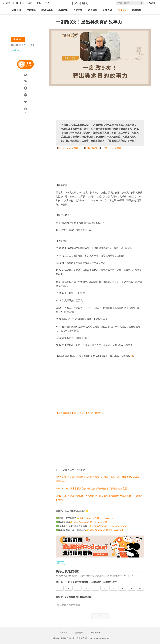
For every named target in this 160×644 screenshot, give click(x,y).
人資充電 (78, 10)
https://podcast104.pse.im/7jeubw (110, 526)
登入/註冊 (151, 3)
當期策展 (137, 10)
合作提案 (79, 632)
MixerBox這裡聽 (113, 148)
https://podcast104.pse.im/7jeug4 (106, 530)
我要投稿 (64, 632)
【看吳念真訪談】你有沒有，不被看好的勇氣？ (80, 413)
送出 (100, 616)
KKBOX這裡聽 (93, 148)
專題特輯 (63, 10)
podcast (16, 50)
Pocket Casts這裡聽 (68, 148)
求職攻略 (31, 10)
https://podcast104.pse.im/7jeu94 (90, 522)
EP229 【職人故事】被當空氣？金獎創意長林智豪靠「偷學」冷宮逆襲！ (93, 489)
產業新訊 (16, 10)
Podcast (122, 10)
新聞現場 (107, 10)
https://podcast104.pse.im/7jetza (97, 518)
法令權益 (93, 10)
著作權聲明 (95, 632)
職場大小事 (47, 10)
